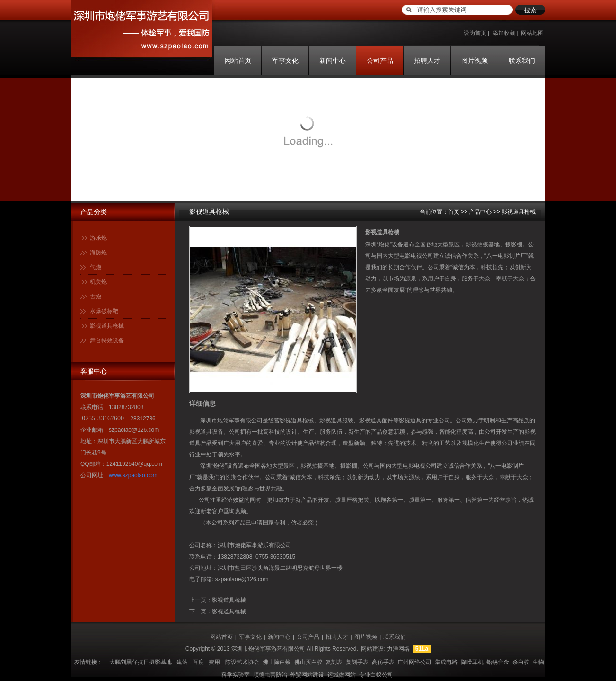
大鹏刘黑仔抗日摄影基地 (141, 662)
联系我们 (522, 61)
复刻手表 (357, 662)
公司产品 (380, 61)
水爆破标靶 (104, 311)
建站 (182, 662)
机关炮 (98, 282)
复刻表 (334, 662)
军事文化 (285, 61)
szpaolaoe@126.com (242, 579)
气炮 (96, 267)
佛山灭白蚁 (308, 662)
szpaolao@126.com (134, 430)
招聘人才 (427, 61)
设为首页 (475, 33)
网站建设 (372, 649)
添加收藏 (504, 33)
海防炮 (98, 253)
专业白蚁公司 (376, 675)
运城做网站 (342, 675)
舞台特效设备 (107, 340)
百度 (198, 662)
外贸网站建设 (307, 675)
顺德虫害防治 (270, 675)
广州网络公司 (414, 662)
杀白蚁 (521, 662)
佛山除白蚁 (277, 662)
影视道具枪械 (107, 326)
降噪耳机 (472, 662)
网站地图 (532, 33)
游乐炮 (98, 238)
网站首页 (238, 61)
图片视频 (475, 61)
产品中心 (480, 212)
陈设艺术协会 (242, 662)
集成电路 (446, 662)
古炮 (96, 297)
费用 (214, 662)
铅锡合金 (498, 662)
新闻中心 (333, 61)
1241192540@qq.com (134, 464)
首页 (454, 212)
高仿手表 (383, 662)
